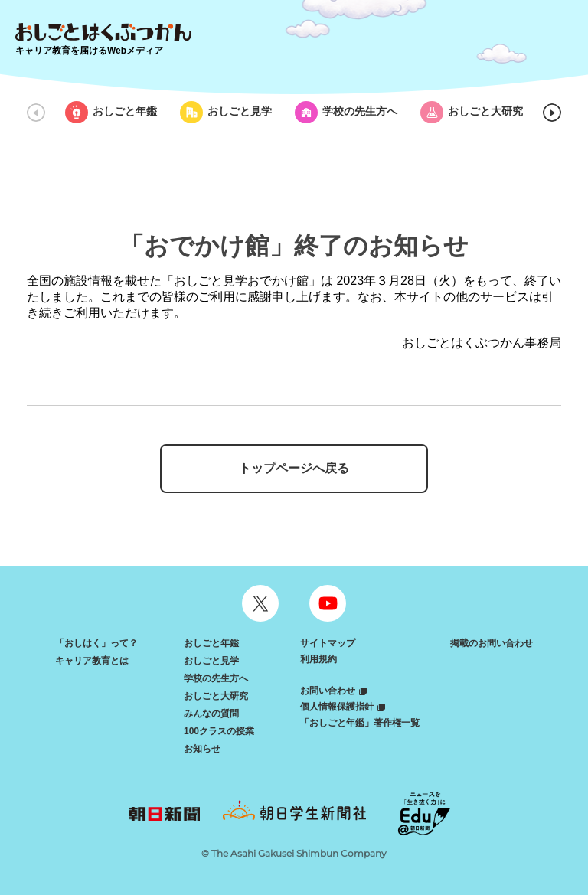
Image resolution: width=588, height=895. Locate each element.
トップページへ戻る (294, 468)
